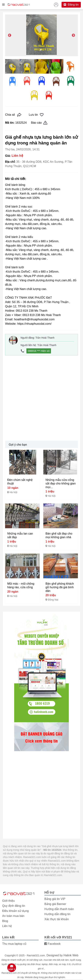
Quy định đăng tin (14, 906)
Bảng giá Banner (55, 904)
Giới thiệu (8, 901)
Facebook (53, 944)
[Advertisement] (41, 398)
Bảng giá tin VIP (55, 899)
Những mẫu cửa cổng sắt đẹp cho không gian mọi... (61, 483)
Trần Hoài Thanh (45, 338)
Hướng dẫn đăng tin (57, 914)
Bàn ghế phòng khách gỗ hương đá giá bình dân (60, 587)
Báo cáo (39, 123)
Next (73, 35)
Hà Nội (13, 492)
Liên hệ (7, 926)
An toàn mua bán (13, 916)
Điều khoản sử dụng (15, 911)
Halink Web (71, 955)
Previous (10, 35)
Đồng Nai (53, 600)
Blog (5, 921)
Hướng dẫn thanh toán (59, 909)
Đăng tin (71, 5)
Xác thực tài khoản (57, 919)
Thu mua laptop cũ (14, 944)
